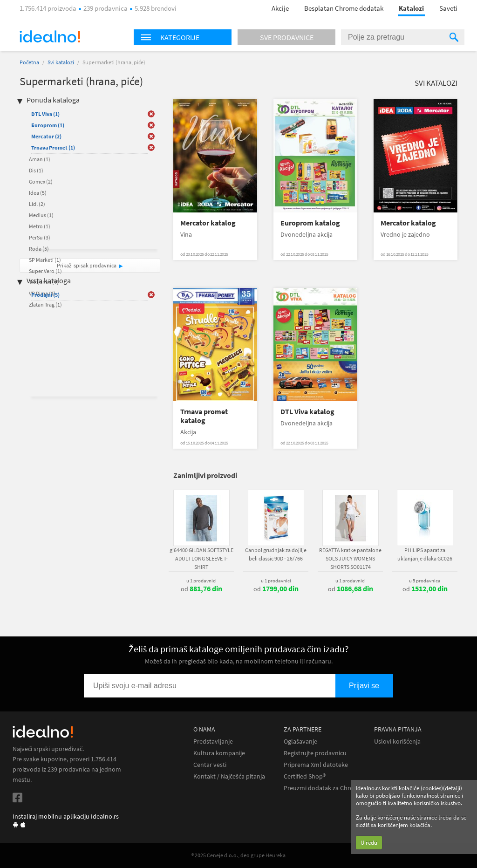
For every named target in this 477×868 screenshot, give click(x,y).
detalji (453, 788)
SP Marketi (45, 260)
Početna (29, 62)
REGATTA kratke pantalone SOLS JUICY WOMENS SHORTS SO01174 (350, 558)
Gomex (41, 181)
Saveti (448, 8)
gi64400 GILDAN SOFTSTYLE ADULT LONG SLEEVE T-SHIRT (201, 558)
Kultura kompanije (219, 753)
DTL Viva (45, 114)
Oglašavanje (300, 742)
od (201, 589)
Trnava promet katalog (204, 416)
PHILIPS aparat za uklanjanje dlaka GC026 (425, 554)
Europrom (48, 125)
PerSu (40, 237)
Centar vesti (210, 765)
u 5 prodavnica (425, 581)
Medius (41, 215)
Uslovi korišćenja (397, 742)
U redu (369, 843)
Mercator (46, 136)
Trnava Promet (53, 147)
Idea (38, 193)
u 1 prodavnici (201, 581)
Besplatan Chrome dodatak (344, 8)
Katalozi (411, 8)
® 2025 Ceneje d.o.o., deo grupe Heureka (238, 855)
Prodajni (45, 295)
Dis (36, 170)
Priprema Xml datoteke (316, 765)
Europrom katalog (310, 223)
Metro (40, 226)
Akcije (280, 8)
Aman (40, 159)
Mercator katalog (208, 223)
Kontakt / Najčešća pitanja (229, 776)
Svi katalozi (61, 62)
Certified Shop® (305, 776)
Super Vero (45, 271)
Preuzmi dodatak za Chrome (323, 788)
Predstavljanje (213, 742)
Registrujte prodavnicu (315, 753)
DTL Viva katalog (307, 412)
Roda (39, 249)
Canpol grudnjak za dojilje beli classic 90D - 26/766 (276, 554)
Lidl (37, 204)
